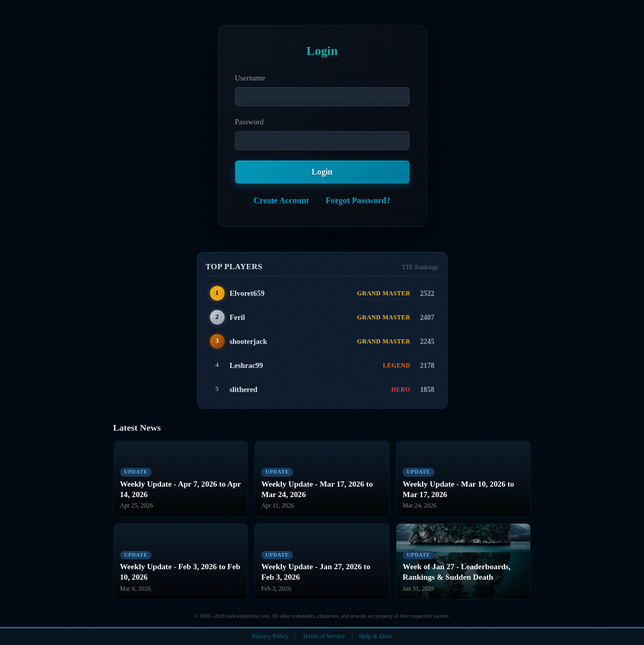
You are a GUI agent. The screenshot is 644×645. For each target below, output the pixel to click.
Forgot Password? (358, 200)
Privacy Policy (270, 636)
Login (322, 172)
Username (250, 78)
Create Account (282, 200)
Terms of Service (324, 636)
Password (249, 122)
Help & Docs (375, 636)
